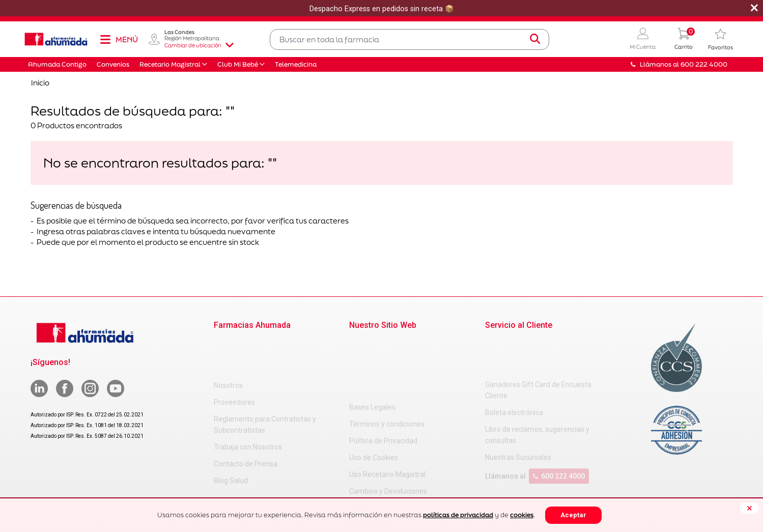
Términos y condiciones (387, 360)
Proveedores (234, 360)
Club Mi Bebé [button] (238, 64)
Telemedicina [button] (296, 64)
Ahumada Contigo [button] (57, 64)
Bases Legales (372, 344)
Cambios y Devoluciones (388, 428)
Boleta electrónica (514, 372)
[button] (643, 39)
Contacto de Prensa (246, 422)
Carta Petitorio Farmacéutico (395, 478)
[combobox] (410, 39)
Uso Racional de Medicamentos (400, 495)
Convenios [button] (113, 64)
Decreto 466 (369, 461)
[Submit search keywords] (535, 39)
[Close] (749, 508)
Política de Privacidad (383, 377)
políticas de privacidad (458, 515)
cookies (522, 515)
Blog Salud (231, 439)
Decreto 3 (365, 444)
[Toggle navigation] (119, 39)
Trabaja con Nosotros (248, 405)
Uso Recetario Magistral (387, 411)
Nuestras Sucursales (518, 416)
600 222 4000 (559, 435)
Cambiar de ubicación (199, 45)
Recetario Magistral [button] (170, 64)
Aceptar (573, 515)
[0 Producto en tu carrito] (684, 39)
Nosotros (228, 344)
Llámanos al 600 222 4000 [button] (679, 64)
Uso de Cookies (374, 394)
